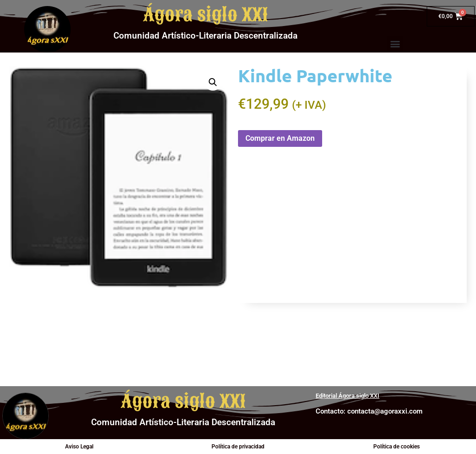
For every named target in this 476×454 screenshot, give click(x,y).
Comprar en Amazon (280, 138)
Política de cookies (397, 447)
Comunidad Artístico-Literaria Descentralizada (205, 36)
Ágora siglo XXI (206, 15)
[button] (395, 43)
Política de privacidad (238, 447)
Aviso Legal (79, 447)
